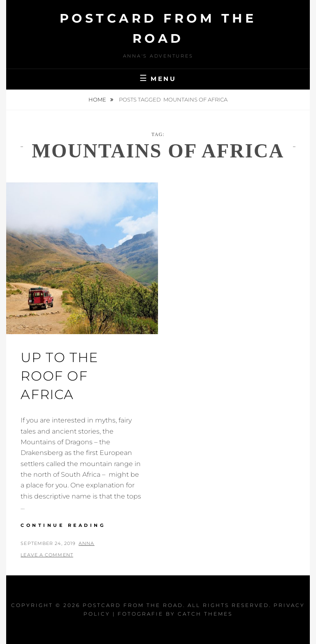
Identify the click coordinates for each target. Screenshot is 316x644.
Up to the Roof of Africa (59, 376)
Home (98, 99)
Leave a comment (47, 555)
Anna (86, 543)
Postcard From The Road (133, 605)
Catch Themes (205, 614)
